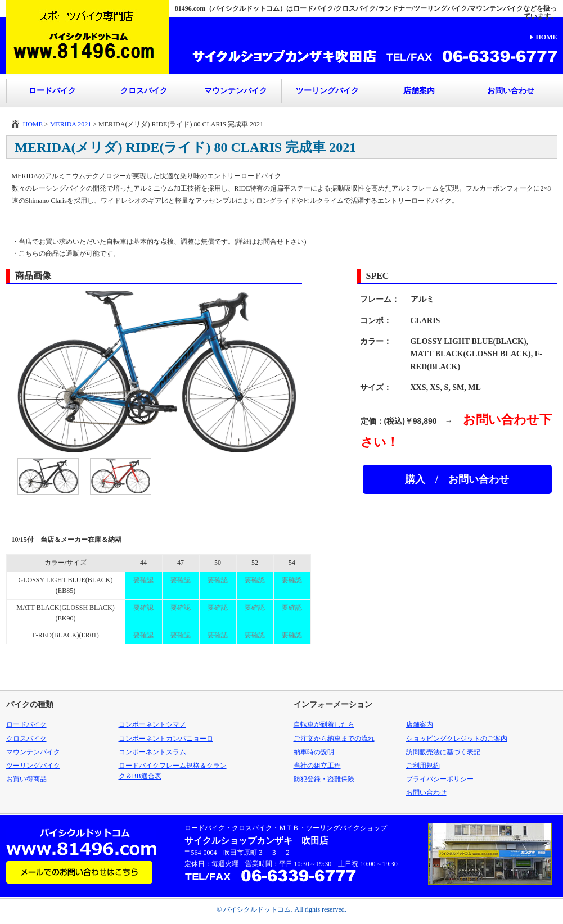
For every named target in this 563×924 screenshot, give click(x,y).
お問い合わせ (511, 91)
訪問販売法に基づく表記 (443, 752)
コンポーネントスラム (152, 752)
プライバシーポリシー (440, 779)
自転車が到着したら (324, 724)
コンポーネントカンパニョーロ (166, 739)
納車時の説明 (314, 752)
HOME (547, 37)
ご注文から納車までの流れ (334, 739)
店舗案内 (419, 91)
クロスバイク (144, 91)
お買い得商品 (26, 779)
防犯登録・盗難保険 (324, 779)
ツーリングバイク (327, 91)
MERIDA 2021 (71, 124)
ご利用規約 (423, 766)
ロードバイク (52, 91)
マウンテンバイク (236, 91)
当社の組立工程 (317, 766)
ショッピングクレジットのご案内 (457, 739)
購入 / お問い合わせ (457, 479)
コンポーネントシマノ (152, 724)
